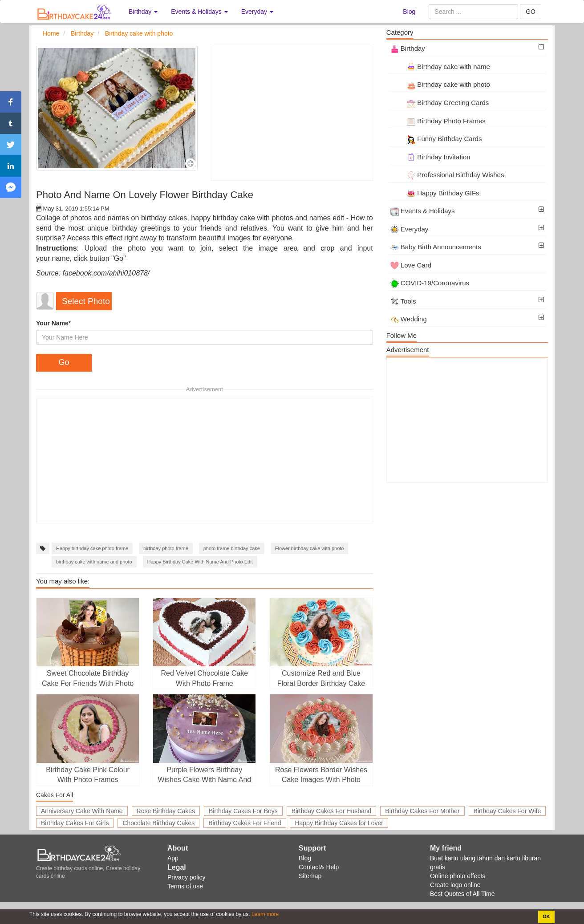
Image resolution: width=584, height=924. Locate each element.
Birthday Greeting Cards (440, 103)
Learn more (265, 914)
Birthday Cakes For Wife (507, 811)
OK (546, 916)
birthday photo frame (166, 548)
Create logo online (455, 885)
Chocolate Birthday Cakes (158, 823)
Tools (403, 301)
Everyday (410, 229)
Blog (409, 12)
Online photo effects (458, 876)
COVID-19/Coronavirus (430, 283)
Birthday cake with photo (440, 84)
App (173, 858)
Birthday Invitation (430, 157)
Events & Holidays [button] (199, 12)
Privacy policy (187, 877)
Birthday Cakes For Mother (422, 811)
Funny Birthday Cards (436, 139)
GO (531, 12)
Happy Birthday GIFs (435, 193)
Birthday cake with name (440, 67)
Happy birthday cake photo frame (92, 548)
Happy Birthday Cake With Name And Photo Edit (200, 562)
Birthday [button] (143, 12)
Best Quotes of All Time (462, 894)
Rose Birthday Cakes (166, 811)
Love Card (411, 265)
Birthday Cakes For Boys (243, 811)
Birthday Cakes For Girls (75, 823)
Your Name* (53, 323)
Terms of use (185, 886)
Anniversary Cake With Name (82, 811)
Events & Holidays (423, 211)
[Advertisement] (292, 113)
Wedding (409, 319)
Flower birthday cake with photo (310, 548)
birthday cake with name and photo (94, 562)
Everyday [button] (257, 12)
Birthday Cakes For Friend (245, 823)
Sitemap (310, 876)
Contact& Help (319, 867)
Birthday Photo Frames (438, 121)
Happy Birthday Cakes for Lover (339, 823)
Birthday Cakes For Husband (332, 811)
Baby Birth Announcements (436, 247)
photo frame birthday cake (232, 548)
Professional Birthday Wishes (447, 175)
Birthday (408, 48)
